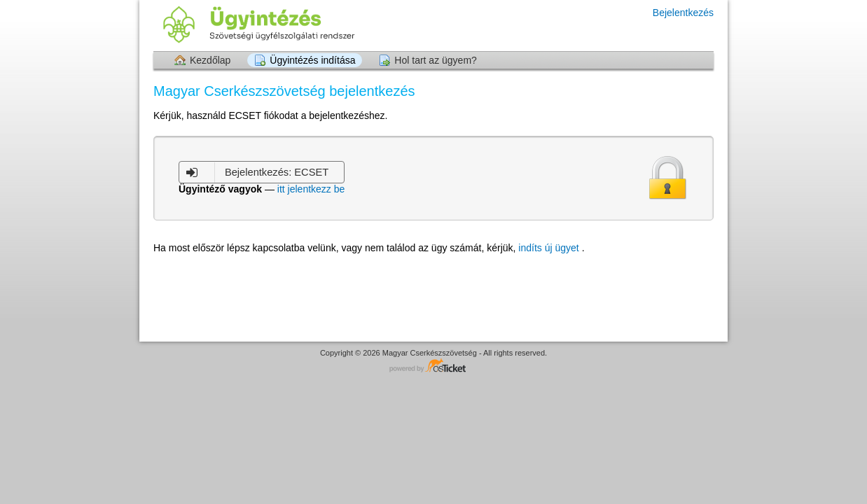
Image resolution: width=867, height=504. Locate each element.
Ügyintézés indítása (312, 60)
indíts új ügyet (550, 248)
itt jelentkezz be (311, 189)
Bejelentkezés (683, 13)
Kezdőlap (210, 60)
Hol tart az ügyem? (436, 60)
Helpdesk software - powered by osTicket (433, 366)
